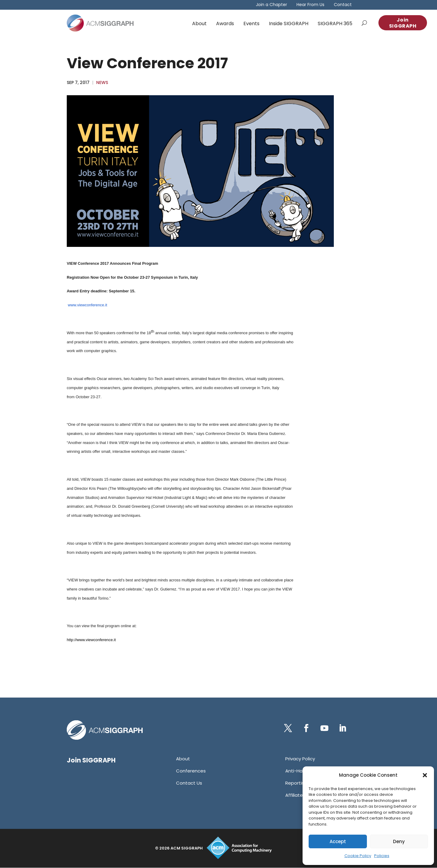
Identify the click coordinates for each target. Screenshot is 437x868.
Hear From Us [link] (310, 5)
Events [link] (251, 24)
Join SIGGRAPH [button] (403, 23)
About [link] (199, 24)
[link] (100, 23)
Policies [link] (382, 856)
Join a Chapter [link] (271, 5)
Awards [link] (225, 24)
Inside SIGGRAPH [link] (289, 24)
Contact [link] (343, 5)
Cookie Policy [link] (358, 856)
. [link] (88, 397)
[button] (425, 775)
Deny (399, 841)
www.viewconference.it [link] (88, 305)
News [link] (102, 82)
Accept (338, 841)
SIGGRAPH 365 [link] (335, 24)
